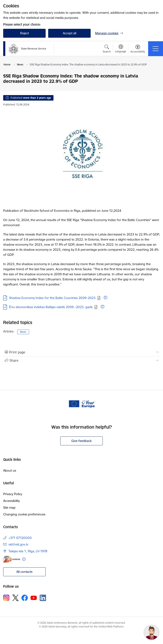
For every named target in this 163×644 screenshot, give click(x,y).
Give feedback (81, 441)
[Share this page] (81, 360)
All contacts (24, 572)
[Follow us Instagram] (6, 598)
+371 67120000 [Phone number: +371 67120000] (20, 538)
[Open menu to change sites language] (121, 49)
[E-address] (12, 559)
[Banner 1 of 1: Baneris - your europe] (81, 404)
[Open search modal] (107, 49)
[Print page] (81, 352)
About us (10, 470)
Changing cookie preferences (24, 514)
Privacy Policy (13, 494)
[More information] (105, 298)
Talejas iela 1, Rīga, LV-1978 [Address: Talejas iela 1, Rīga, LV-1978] (28, 551)
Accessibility (11, 501)
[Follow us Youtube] (34, 598)
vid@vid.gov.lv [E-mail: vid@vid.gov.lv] (18, 544)
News (23, 332)
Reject (25, 33)
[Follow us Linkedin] (43, 598)
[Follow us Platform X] (15, 598)
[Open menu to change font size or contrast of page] (138, 49)
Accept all (70, 33)
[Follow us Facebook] (25, 598)
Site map (9, 508)
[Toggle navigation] (156, 49)
